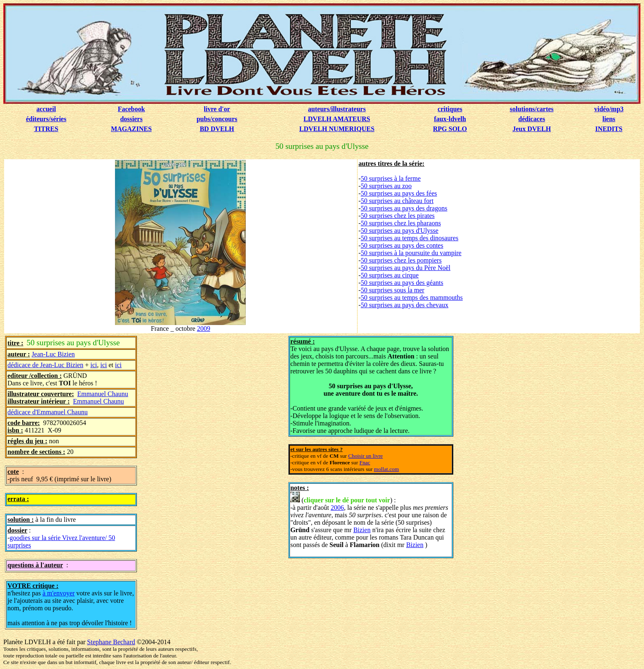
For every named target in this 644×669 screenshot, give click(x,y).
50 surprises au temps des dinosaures (409, 238)
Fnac (365, 462)
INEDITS (609, 129)
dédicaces (532, 119)
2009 (203, 329)
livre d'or (217, 109)
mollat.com (386, 469)
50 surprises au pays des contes (402, 245)
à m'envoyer (59, 593)
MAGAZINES (131, 129)
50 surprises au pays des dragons (404, 208)
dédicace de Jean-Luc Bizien (45, 365)
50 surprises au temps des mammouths (412, 297)
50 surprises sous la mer (393, 290)
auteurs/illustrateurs (337, 109)
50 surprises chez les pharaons (401, 223)
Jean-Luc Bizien (53, 354)
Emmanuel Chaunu (103, 394)
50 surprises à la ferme (391, 178)
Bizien (362, 530)
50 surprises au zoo (386, 186)
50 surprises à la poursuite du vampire (411, 253)
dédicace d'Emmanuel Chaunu (48, 412)
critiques (450, 109)
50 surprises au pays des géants (402, 283)
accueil (46, 109)
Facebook (132, 109)
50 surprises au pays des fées (399, 193)
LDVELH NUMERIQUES (337, 129)
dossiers (131, 119)
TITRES (46, 129)
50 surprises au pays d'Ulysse (400, 231)
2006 (337, 508)
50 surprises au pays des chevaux (405, 305)
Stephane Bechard (111, 642)
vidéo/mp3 (609, 109)
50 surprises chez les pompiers (401, 260)
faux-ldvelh (450, 119)
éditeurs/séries (46, 119)
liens (609, 119)
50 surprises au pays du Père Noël (406, 268)
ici (93, 365)
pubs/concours (217, 119)
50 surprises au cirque (390, 275)
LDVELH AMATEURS (337, 119)
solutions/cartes (532, 109)
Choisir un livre (366, 456)
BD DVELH (217, 129)
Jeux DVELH (532, 129)
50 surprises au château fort (397, 201)
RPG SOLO (450, 129)
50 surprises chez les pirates (398, 216)
